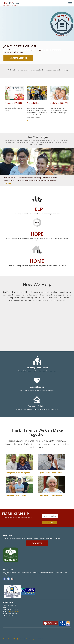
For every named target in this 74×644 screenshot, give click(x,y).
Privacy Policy (30, 639)
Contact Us (40, 639)
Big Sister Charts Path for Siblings (50, 473)
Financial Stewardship (10, 639)
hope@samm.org (13, 611)
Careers (21, 639)
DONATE (37, 543)
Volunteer (34, 103)
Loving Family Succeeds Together (18, 473)
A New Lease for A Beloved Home (50, 495)
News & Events (14, 103)
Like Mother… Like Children (16, 495)
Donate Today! (59, 103)
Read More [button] (7, 183)
